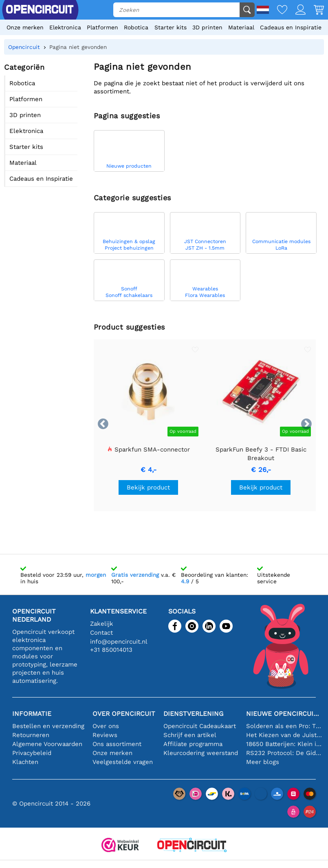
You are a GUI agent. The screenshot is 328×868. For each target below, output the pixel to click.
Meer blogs (263, 762)
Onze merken (25, 27)
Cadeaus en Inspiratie (291, 27)
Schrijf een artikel (190, 735)
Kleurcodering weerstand (201, 753)
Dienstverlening (193, 714)
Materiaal (241, 27)
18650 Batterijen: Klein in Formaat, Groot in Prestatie (284, 744)
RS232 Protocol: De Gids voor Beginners (284, 753)
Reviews (105, 735)
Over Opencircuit (124, 714)
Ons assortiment (117, 744)
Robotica (136, 27)
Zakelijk (102, 624)
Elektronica (65, 27)
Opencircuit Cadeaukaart (200, 726)
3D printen (207, 27)
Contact (101, 633)
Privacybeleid (32, 753)
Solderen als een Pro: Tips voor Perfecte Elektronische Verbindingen (284, 726)
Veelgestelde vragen (123, 762)
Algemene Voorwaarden (47, 744)
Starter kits (171, 27)
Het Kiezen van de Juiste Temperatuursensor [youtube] (284, 735)
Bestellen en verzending (48, 726)
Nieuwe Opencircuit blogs (284, 714)
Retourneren (31, 735)
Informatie (32, 714)
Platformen (102, 27)
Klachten (25, 762)
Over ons (106, 726)
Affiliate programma (193, 744)
